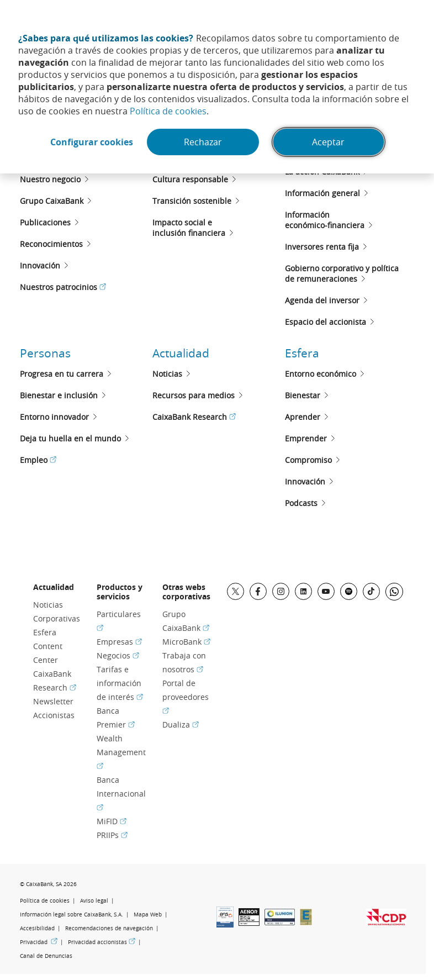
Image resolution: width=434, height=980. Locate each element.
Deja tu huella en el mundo (70, 438)
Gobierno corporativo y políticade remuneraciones (342, 273)
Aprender (303, 417)
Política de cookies (168, 111)
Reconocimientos (51, 244)
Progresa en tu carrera (62, 374)
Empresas (119, 642)
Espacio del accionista (325, 322)
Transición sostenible (192, 201)
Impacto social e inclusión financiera (189, 228)
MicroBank (186, 642)
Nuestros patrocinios (63, 287)
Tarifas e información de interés (120, 683)
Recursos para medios (194, 395)
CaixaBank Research (194, 417)
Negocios (118, 655)
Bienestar (303, 395)
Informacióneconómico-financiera (325, 220)
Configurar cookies (92, 142)
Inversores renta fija (322, 247)
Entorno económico (321, 374)
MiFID (112, 821)
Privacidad (39, 942)
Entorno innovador (54, 417)
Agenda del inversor (322, 300)
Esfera (302, 353)
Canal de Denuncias (46, 956)
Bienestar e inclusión (59, 395)
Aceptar (328, 142)
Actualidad (181, 353)
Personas (45, 353)
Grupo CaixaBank (52, 201)
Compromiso (308, 460)
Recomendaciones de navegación (109, 928)
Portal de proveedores (186, 697)
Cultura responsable (190, 179)
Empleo (38, 460)
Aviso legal (94, 901)
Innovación (40, 265)
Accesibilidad (37, 928)
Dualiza (181, 725)
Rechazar (203, 142)
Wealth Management (121, 752)
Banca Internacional (121, 794)
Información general (322, 193)
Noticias (167, 374)
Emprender (306, 438)
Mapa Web (148, 915)
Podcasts (301, 503)
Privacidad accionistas (102, 942)
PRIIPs (112, 835)
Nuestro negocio (50, 179)
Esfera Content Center (48, 646)
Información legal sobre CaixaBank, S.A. (72, 915)
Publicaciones (45, 222)
